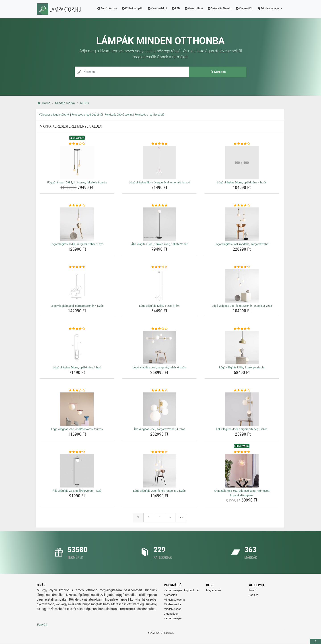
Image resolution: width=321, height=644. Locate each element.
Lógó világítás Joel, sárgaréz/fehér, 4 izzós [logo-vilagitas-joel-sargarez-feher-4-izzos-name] (77, 306)
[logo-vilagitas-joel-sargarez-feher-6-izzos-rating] (159, 329)
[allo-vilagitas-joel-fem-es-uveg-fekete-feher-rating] (159, 205)
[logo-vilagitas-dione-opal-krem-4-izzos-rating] (242, 144)
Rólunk (253, 590)
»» (181, 517)
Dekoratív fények (219, 8)
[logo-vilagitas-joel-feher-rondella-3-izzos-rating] (159, 452)
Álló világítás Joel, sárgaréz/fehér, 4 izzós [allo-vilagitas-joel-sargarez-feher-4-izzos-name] (159, 429)
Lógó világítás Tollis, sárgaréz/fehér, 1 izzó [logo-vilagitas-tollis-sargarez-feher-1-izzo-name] (77, 244)
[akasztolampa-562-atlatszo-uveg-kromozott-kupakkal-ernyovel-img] (242, 471)
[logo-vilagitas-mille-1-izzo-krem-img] (159, 286)
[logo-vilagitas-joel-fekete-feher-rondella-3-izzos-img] (242, 286)
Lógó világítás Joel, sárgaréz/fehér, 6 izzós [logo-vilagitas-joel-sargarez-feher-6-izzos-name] (159, 367)
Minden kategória (270, 8)
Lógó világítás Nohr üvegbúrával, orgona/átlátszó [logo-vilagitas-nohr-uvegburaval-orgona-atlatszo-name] (159, 182)
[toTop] (315, 641)
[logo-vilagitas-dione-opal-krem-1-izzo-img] (77, 347)
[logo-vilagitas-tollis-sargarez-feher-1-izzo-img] (77, 224)
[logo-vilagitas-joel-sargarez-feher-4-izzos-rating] (77, 267)
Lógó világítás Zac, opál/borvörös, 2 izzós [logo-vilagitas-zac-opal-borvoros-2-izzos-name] (77, 429)
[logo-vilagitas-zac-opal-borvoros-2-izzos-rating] (77, 390)
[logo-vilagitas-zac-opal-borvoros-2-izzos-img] (77, 409)
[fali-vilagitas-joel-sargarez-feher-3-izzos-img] (242, 409)
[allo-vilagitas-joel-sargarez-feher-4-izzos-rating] (159, 390)
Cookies (253, 595)
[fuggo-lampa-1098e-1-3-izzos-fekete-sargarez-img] (77, 163)
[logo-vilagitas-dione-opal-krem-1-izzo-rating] (77, 329)
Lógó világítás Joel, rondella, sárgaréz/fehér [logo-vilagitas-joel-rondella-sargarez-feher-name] (242, 244)
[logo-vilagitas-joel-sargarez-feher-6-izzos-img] (159, 347)
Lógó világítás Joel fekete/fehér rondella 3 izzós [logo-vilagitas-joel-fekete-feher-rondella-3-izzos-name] (242, 306)
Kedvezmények (173, 618)
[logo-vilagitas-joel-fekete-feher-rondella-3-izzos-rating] (242, 267)
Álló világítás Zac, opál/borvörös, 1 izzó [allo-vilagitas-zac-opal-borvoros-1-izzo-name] (77, 491)
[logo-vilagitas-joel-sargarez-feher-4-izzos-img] (77, 286)
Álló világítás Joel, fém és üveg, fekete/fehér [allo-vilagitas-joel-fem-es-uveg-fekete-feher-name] (159, 244)
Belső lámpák (107, 8)
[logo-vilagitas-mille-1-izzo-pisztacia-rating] (242, 329)
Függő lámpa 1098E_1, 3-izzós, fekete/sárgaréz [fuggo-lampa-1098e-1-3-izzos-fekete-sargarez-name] (77, 182)
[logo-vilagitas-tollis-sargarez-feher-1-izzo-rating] (77, 205)
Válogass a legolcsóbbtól (54, 115)
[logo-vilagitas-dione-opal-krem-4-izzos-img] (242, 163)
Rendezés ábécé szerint (119, 115)
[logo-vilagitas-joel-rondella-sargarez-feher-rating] (242, 205)
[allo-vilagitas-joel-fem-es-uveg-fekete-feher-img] (159, 224)
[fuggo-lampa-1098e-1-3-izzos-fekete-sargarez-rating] (77, 144)
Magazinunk (214, 590)
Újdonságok (171, 614)
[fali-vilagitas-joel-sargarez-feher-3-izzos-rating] (242, 390)
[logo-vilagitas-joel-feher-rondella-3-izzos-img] (159, 471)
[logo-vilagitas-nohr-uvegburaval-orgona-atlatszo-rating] (159, 144)
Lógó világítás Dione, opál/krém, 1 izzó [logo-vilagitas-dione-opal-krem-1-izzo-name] (77, 367)
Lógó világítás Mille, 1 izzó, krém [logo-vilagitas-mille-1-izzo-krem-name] (159, 306)
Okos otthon (194, 8)
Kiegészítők (244, 8)
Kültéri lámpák (132, 8)
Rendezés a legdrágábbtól (87, 115)
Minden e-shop (173, 609)
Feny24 (42, 625)
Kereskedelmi (157, 8)
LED (176, 8)
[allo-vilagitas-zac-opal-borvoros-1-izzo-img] (77, 471)
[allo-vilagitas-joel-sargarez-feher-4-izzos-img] (159, 409)
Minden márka (173, 604)
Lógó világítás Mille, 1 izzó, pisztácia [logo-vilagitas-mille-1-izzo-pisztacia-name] (242, 367)
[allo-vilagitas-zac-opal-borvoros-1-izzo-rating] (77, 452)
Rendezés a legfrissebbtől (150, 115)
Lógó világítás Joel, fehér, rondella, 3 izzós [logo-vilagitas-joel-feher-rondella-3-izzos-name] (159, 491)
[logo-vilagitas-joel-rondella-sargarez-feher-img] (242, 224)
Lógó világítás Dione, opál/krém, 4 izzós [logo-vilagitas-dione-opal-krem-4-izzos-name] (242, 182)
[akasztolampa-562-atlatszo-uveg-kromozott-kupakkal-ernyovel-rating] (242, 452)
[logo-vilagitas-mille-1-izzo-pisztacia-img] (242, 347)
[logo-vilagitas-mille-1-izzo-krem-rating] (159, 267)
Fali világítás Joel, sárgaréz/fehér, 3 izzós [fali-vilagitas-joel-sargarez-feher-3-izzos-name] (242, 429)
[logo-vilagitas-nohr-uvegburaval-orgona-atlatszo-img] (159, 163)
